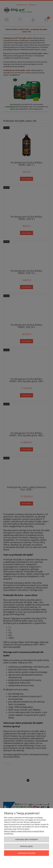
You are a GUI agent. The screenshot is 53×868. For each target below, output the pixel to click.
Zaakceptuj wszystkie (26, 853)
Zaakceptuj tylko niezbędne (26, 839)
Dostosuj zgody (27, 846)
